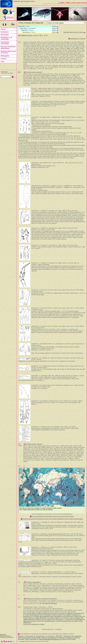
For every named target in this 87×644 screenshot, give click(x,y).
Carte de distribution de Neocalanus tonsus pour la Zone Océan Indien (53, 516)
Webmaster (3, 634)
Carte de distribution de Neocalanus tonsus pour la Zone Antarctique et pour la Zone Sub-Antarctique (53, 519)
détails (54, 26)
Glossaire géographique (33, 582)
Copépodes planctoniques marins (24, 1)
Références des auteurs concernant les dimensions (41, 599)
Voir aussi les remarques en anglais (34, 624)
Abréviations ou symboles (78, 39)
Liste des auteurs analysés (34, 72)
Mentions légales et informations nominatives (7, 636)
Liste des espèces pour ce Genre (73, 32)
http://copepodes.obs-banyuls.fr (50, 639)
